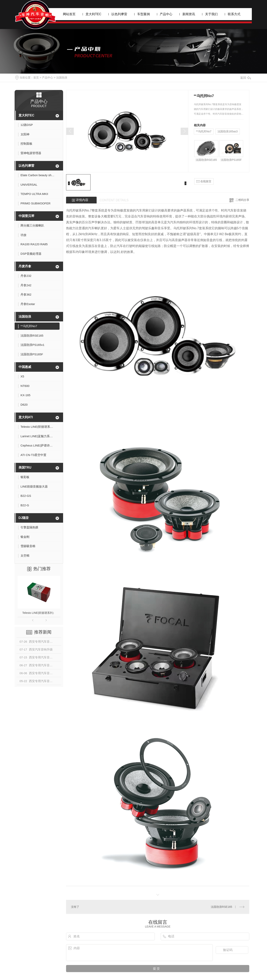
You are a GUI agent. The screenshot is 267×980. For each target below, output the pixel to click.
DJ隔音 (24, 518)
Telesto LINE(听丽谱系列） (39, 613)
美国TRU (25, 468)
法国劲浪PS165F (231, 160)
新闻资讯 (189, 14)
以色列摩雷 (119, 14)
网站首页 (69, 14)
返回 (246, 78)
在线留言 (204, 181)
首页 (36, 78)
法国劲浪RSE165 (206, 160)
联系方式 (234, 14)
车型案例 (144, 14)
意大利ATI (26, 417)
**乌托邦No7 (204, 131)
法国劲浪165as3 (228, 131)
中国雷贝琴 (26, 216)
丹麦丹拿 (25, 266)
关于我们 (211, 14)
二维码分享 (242, 200)
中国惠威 (25, 367)
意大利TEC (93, 14)
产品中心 (166, 14)
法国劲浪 (62, 78)
